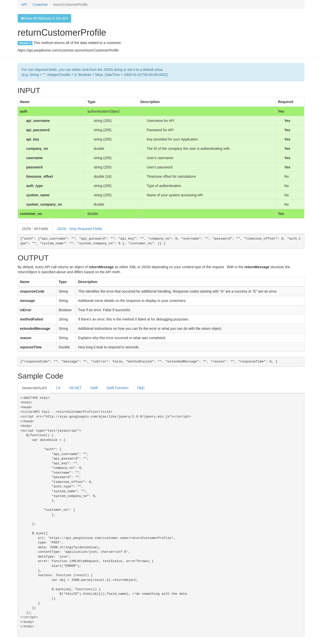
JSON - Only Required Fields (80, 229)
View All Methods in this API (44, 18)
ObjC (141, 388)
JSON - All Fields (35, 229)
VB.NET (75, 388)
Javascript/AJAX (34, 388)
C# (58, 388)
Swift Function (117, 388)
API (24, 5)
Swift (94, 388)
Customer (40, 5)
